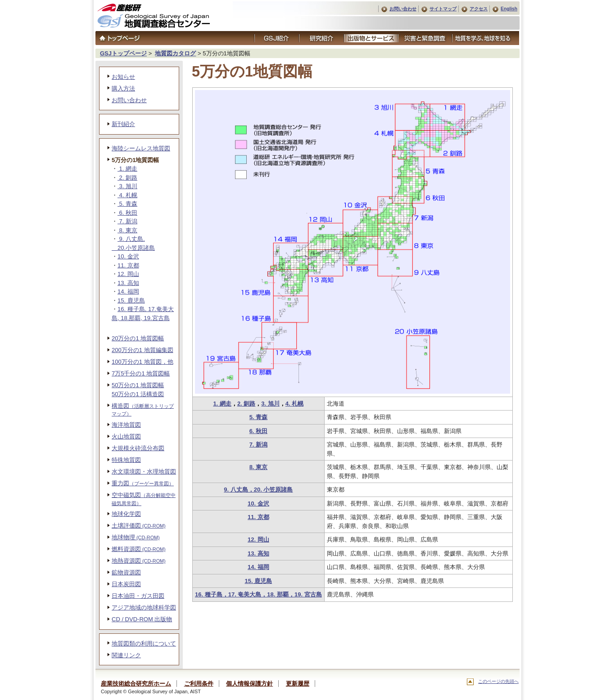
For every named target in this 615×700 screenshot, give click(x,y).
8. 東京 (258, 467)
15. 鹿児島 (259, 581)
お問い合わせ (403, 9)
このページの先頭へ (498, 681)
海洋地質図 (126, 425)
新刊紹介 (123, 124)
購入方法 (123, 88)
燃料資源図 (139, 549)
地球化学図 (126, 514)
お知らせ (123, 77)
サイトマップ (443, 9)
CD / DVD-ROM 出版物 (142, 619)
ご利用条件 (199, 684)
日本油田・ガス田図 (138, 596)
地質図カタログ (175, 53)
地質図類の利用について (144, 644)
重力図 (143, 483)
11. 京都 (258, 517)
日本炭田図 (126, 584)
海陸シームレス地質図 (141, 148)
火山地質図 (126, 436)
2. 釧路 (246, 404)
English (509, 9)
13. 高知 (258, 553)
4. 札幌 (294, 404)
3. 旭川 (270, 404)
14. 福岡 (258, 567)
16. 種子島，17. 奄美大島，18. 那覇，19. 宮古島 (258, 594)
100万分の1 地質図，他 (142, 362)
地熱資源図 (139, 561)
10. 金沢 (258, 504)
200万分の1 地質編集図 (142, 350)
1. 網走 (222, 404)
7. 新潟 (258, 445)
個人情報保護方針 (249, 684)
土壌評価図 (139, 526)
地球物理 (136, 537)
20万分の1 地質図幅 (138, 338)
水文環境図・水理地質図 (144, 472)
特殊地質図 (126, 460)
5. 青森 (258, 417)
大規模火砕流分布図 (138, 448)
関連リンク (126, 655)
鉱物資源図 (126, 572)
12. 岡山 (258, 540)
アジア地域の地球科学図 (144, 607)
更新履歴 (298, 684)
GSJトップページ (123, 53)
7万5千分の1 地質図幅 (141, 373)
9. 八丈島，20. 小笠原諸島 (258, 490)
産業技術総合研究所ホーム (136, 684)
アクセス (479, 9)
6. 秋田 (258, 431)
